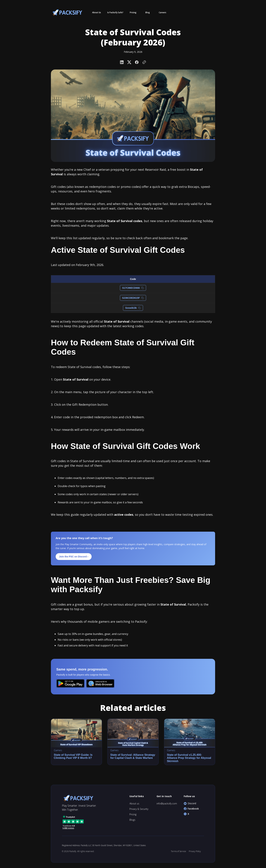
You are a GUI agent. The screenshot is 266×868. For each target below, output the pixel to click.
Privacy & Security (139, 809)
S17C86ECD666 (133, 288)
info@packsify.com (167, 803)
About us (134, 803)
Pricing (133, 814)
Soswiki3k (133, 308)
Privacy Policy (195, 851)
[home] (67, 13)
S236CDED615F (133, 298)
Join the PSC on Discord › (74, 557)
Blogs (132, 820)
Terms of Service (178, 851)
